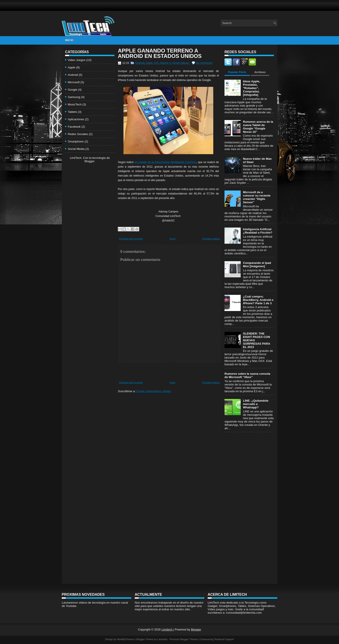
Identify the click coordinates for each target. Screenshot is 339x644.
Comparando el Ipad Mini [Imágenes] (257, 265)
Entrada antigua (211, 239)
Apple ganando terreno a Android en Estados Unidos (160, 53)
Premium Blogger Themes (184, 639)
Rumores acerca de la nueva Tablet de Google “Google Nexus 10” (258, 127)
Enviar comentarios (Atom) (154, 391)
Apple (72, 67)
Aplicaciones (76, 119)
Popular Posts (237, 72)
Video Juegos (77, 60)
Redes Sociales (78, 134)
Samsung (74, 97)
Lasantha (162, 639)
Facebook (74, 127)
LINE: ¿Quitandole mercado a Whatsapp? (256, 404)
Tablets (72, 112)
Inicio (69, 40)
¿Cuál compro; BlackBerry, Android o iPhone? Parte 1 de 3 (258, 300)
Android (73, 75)
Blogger (89, 161)
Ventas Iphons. (181, 63)
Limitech (167, 630)
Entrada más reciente (131, 239)
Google (73, 90)
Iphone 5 (165, 63)
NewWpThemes (125, 639)
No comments (204, 63)
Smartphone (76, 141)
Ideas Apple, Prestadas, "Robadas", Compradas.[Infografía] (251, 88)
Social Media (76, 149)
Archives (260, 72)
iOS (156, 63)
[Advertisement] (83, 234)
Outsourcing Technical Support (217, 639)
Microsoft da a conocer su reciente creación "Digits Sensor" (257, 197)
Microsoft (74, 82)
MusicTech (75, 104)
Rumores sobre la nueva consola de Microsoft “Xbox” (247, 375)
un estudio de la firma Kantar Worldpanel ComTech (165, 162)
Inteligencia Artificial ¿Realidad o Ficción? (258, 231)
